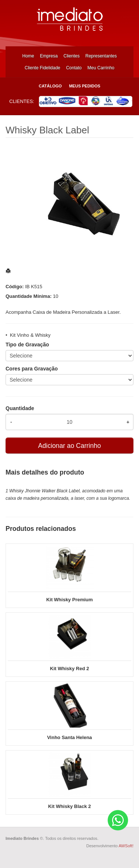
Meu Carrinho (101, 68)
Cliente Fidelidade (42, 68)
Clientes (71, 56)
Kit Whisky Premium (70, 600)
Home (28, 56)
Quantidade (20, 408)
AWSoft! (126, 846)
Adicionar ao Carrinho (69, 446)
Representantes (101, 56)
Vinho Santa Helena (69, 737)
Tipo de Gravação (27, 345)
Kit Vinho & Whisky (30, 335)
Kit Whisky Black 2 (70, 806)
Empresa (49, 56)
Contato (74, 68)
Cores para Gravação (32, 369)
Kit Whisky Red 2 (69, 669)
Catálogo (50, 86)
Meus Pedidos (85, 86)
